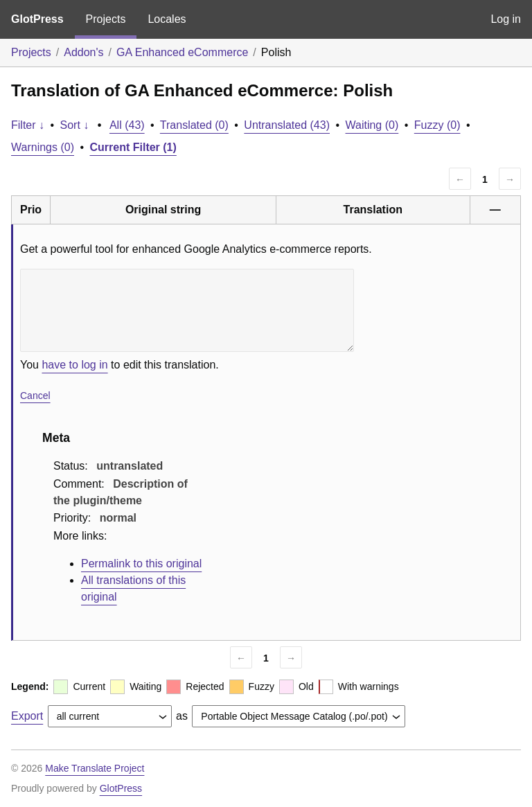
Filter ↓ (28, 125)
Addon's (83, 52)
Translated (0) (194, 125)
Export (27, 716)
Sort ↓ (75, 125)
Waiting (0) (372, 125)
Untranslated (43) (287, 125)
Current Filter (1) (133, 147)
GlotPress (37, 19)
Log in (506, 19)
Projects (106, 19)
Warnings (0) (43, 147)
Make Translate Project (95, 768)
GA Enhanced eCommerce (182, 52)
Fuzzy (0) (437, 125)
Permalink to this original (141, 564)
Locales (167, 19)
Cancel (35, 396)
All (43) (127, 125)
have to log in (74, 365)
